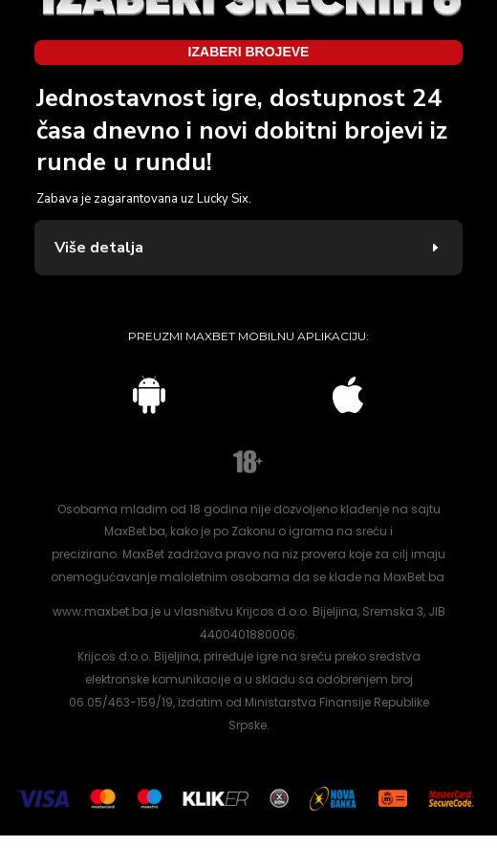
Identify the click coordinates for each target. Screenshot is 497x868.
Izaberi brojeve (249, 63)
